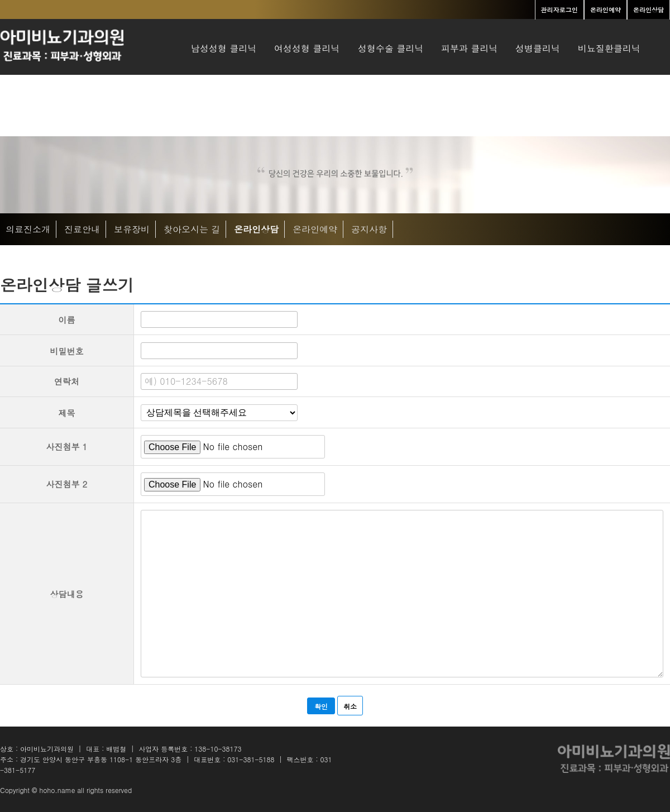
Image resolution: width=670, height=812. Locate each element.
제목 (67, 413)
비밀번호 (67, 351)
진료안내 (82, 229)
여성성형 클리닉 (307, 48)
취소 (350, 706)
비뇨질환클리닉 (609, 48)
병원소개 (209, 107)
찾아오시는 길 (192, 229)
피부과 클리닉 (470, 48)
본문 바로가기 (0, 0)
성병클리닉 (538, 48)
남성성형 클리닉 (224, 48)
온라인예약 (315, 229)
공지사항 (369, 229)
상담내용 (67, 594)
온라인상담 (256, 229)
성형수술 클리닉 (390, 48)
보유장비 (132, 229)
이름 (67, 320)
